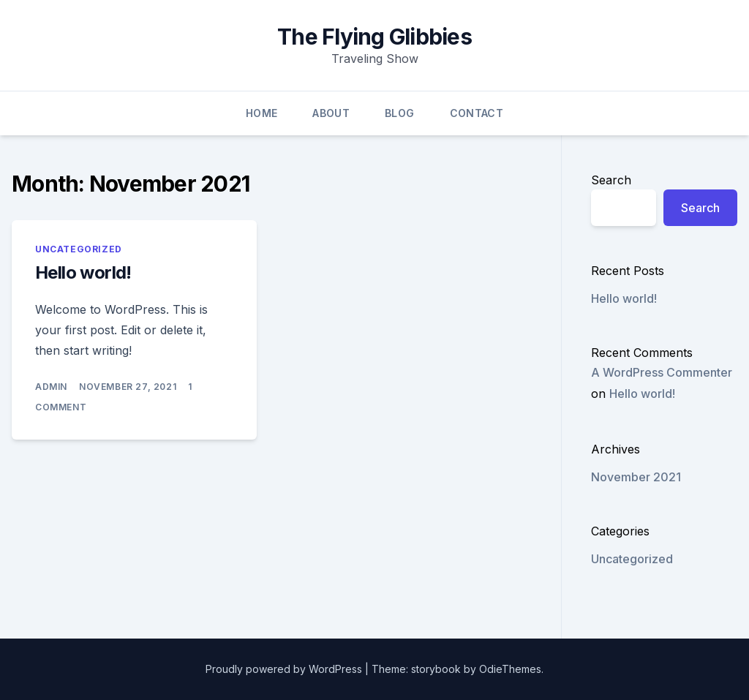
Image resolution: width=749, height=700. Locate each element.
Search (611, 180)
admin (51, 387)
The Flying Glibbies (374, 37)
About (331, 113)
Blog (399, 113)
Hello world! (83, 272)
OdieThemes (510, 669)
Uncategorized (79, 249)
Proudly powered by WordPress (285, 669)
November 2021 (636, 477)
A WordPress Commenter (662, 372)
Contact (477, 113)
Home (261, 113)
